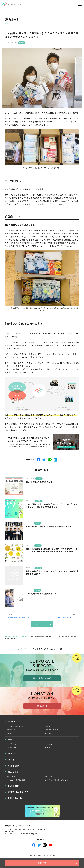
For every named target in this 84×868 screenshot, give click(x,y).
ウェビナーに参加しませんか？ (16, 726)
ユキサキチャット (12, 744)
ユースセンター (49, 744)
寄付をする (42, 863)
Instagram (45, 845)
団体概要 (47, 726)
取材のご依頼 (11, 777)
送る (50, 460)
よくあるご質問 (14, 766)
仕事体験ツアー (12, 748)
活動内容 (11, 739)
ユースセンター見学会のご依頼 (16, 780)
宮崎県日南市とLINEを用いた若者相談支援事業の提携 (48, 527)
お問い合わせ (13, 772)
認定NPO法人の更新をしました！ (40, 482)
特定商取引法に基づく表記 (18, 792)
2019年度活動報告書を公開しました (19, 618)
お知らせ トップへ (42, 624)
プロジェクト (49, 748)
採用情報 (10, 733)
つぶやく (44, 460)
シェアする (39, 460)
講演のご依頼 (49, 777)
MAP (48, 829)
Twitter (39, 845)
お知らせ (22, 43)
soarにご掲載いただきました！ (67, 618)
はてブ (55, 460)
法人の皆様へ (49, 733)
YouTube (50, 845)
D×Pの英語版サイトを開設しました (41, 594)
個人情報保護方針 (14, 786)
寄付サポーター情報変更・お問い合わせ (57, 780)
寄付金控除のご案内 (15, 798)
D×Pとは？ (12, 722)
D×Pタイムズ (13, 754)
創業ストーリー (12, 730)
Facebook (34, 845)
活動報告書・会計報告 (51, 730)
